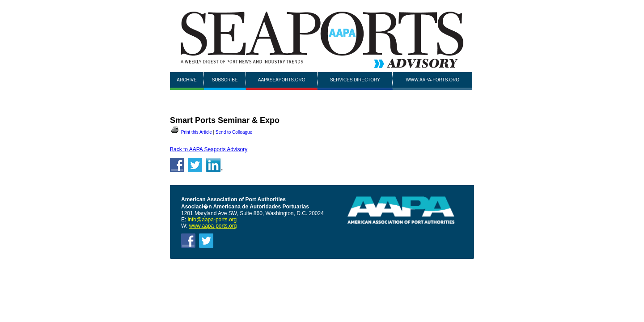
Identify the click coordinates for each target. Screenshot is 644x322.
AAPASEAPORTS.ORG (282, 80)
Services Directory (355, 80)
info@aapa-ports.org (212, 220)
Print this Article (191, 132)
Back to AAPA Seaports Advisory (209, 149)
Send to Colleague (234, 132)
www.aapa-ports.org (432, 80)
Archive (186, 80)
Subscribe (225, 80)
